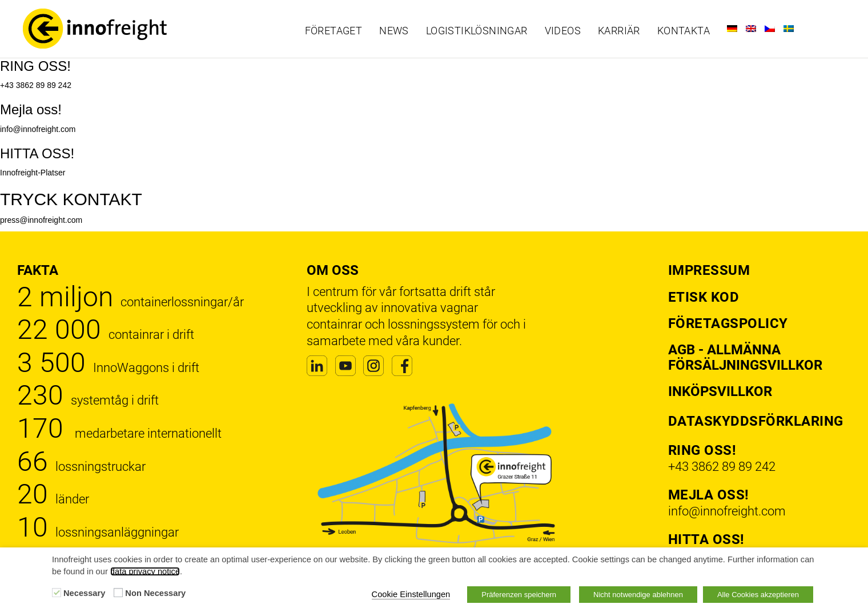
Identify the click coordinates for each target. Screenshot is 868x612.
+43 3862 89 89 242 (36, 85)
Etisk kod (704, 297)
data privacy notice (145, 571)
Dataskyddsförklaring (756, 421)
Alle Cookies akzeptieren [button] (758, 595)
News (394, 31)
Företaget (334, 31)
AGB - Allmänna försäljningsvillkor (745, 357)
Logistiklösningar (477, 31)
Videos (563, 31)
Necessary (84, 593)
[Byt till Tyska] (732, 29)
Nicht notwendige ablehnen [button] (638, 595)
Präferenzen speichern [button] (519, 595)
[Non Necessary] (118, 593)
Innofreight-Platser (33, 173)
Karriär (619, 31)
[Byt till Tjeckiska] (770, 29)
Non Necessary (155, 593)
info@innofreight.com (38, 129)
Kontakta (684, 31)
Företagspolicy (728, 323)
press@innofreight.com (41, 220)
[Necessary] (57, 593)
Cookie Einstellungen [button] (411, 594)
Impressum (709, 270)
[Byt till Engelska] (751, 29)
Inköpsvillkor (720, 391)
